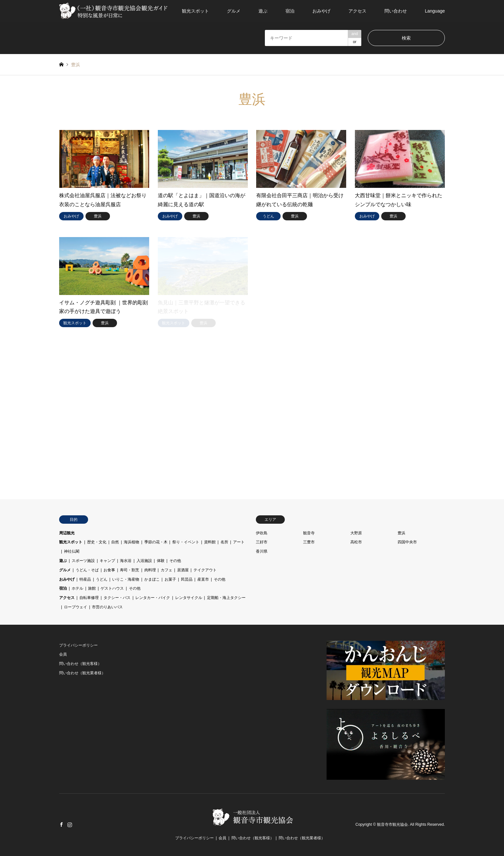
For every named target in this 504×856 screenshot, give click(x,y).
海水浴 (126, 561)
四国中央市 (407, 542)
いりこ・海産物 (126, 579)
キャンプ (107, 561)
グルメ (234, 11)
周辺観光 (67, 533)
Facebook (61, 824)
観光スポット (195, 11)
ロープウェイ (76, 607)
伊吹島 (262, 533)
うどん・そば (87, 570)
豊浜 (401, 533)
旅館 (92, 588)
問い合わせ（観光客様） (80, 664)
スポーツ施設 (83, 561)
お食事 (109, 570)
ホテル (77, 588)
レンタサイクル (189, 598)
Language (435, 11)
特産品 (85, 579)
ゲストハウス (112, 588)
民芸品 (187, 579)
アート (239, 542)
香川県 (262, 551)
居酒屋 (183, 570)
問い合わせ (396, 11)
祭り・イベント (186, 542)
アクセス (357, 11)
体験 (161, 561)
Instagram (70, 824)
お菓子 (170, 579)
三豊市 (309, 542)
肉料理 (150, 570)
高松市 (356, 542)
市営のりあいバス (107, 607)
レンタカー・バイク (153, 598)
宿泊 (290, 11)
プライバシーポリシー (78, 645)
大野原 (356, 533)
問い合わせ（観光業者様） (82, 673)
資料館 (210, 542)
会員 (63, 654)
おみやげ (321, 11)
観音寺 (309, 533)
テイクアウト (205, 570)
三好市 (262, 542)
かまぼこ (152, 579)
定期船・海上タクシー (226, 598)
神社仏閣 (72, 551)
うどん (102, 579)
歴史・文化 (97, 542)
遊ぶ (263, 11)
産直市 (203, 579)
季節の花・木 (156, 542)
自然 (115, 542)
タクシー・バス (117, 598)
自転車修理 (89, 598)
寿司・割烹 (130, 570)
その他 (175, 561)
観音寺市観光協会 (392, 824)
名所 (224, 542)
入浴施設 (144, 561)
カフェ (166, 570)
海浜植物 (131, 542)
